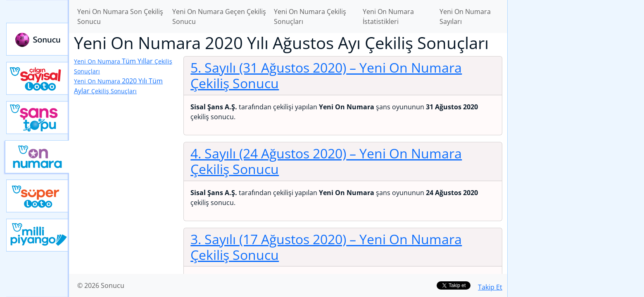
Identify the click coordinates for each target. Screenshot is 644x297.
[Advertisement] (576, 130)
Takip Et (490, 287)
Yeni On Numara (37, 157)
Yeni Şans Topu (38, 118)
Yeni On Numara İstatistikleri (388, 16)
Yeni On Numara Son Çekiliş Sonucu (120, 16)
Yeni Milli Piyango (38, 235)
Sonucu (38, 39)
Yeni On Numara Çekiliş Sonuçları (310, 16)
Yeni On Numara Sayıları (465, 16)
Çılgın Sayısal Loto (38, 78)
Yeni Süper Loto (38, 196)
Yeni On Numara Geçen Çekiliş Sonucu (219, 16)
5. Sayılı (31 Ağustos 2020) (326, 75)
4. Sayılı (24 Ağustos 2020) (326, 161)
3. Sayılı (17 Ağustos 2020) (326, 247)
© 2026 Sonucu (101, 285)
